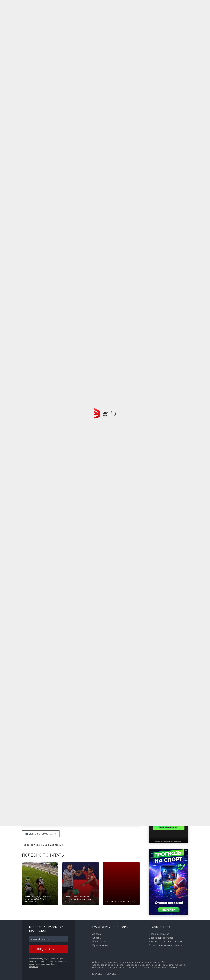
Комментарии (30, 783)
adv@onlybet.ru (113, 974)
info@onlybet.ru (99, 974)
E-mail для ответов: (31, 794)
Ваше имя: (27, 788)
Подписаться (43, 949)
